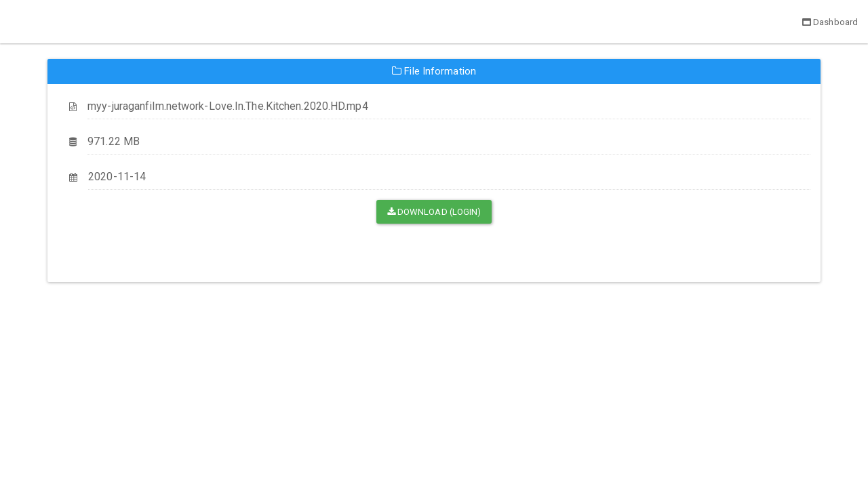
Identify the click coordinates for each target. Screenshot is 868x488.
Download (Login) (434, 212)
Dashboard (830, 22)
